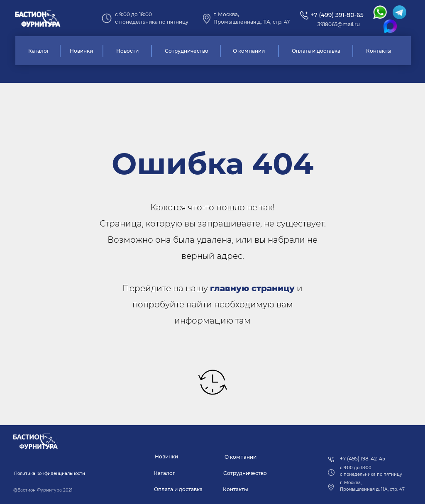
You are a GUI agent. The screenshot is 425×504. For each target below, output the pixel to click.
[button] (50, 474)
